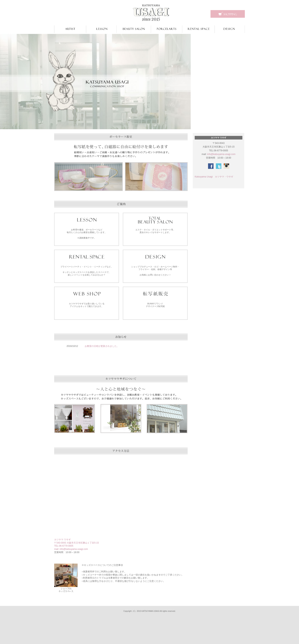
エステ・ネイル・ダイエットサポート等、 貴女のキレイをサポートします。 (155, 231)
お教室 (101, 29)
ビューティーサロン (134, 29)
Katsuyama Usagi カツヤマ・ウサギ (214, 177)
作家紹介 (70, 29)
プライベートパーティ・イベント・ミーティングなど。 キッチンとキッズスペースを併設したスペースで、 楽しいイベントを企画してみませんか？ (87, 271)
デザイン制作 (230, 29)
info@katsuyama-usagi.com (74, 549)
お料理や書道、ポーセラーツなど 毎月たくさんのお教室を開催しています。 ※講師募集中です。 (87, 234)
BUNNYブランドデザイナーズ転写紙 (155, 305)
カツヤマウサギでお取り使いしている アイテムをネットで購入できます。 (87, 305)
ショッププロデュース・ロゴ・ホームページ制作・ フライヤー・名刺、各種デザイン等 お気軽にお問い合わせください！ (155, 271)
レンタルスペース (198, 29)
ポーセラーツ (167, 29)
